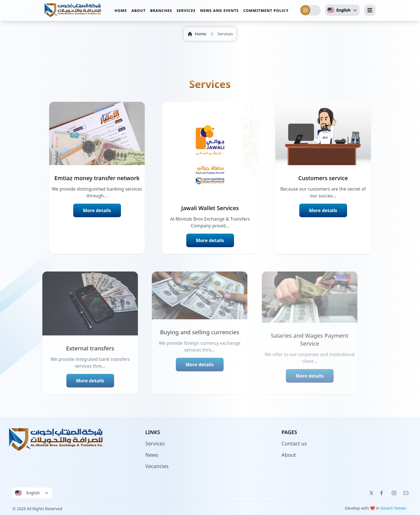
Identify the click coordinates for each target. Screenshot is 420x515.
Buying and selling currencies (185, 332)
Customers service (323, 178)
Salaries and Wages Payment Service (297, 340)
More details (97, 210)
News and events (219, 12)
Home (121, 12)
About (138, 12)
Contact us (294, 443)
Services (186, 12)
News (152, 455)
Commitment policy (266, 12)
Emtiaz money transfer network (97, 178)
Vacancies (157, 466)
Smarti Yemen (394, 508)
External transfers (73, 348)
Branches (161, 12)
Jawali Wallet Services (210, 208)
